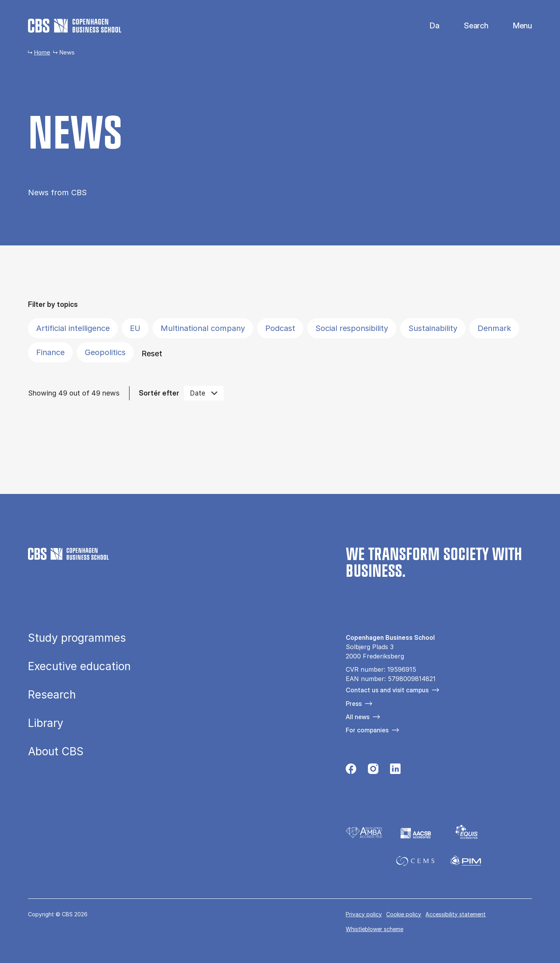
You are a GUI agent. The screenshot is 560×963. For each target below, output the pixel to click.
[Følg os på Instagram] (373, 771)
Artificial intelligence (73, 328)
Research (52, 695)
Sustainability (433, 328)
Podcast (280, 328)
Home (42, 52)
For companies (367, 730)
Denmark (494, 328)
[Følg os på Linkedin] (395, 771)
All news (358, 717)
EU (135, 328)
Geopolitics (105, 352)
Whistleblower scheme (374, 929)
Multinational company (203, 328)
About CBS (56, 752)
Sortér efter (159, 393)
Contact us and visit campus (387, 690)
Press (354, 704)
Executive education (79, 667)
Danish (428, 26)
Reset (152, 354)
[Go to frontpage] (75, 26)
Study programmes (77, 638)
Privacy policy (364, 914)
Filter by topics (53, 304)
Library (46, 723)
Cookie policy (404, 914)
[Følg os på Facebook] (351, 771)
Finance (50, 352)
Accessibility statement (456, 914)
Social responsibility (352, 328)
